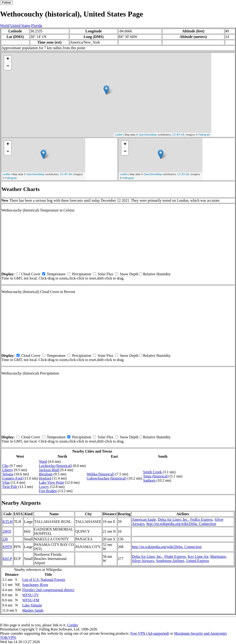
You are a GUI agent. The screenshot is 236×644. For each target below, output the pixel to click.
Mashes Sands (33, 610)
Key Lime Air (198, 557)
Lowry (44, 487)
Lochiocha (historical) (55, 466)
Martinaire (218, 557)
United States (20, 26)
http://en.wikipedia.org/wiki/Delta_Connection (181, 524)
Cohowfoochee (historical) (107, 478)
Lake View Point (51, 482)
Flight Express (175, 557)
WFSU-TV (31, 595)
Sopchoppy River (35, 585)
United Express (198, 561)
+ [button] (8, 59)
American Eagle (144, 520)
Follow (6, 2)
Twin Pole (10, 487)
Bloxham (46, 474)
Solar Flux (105, 274)
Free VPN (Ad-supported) (150, 633)
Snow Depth (129, 274)
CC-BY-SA (178, 135)
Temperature (56, 274)
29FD (7, 531)
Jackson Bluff (49, 470)
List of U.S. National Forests (44, 580)
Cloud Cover (31, 274)
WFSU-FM (31, 600)
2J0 (5, 539)
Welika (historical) (101, 474)
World (5, 26)
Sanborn (149, 480)
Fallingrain (204, 135)
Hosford (45, 478)
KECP (7, 559)
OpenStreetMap (148, 135)
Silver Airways (143, 561)
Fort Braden (48, 491)
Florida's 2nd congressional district (48, 590)
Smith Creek (152, 472)
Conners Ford (12, 478)
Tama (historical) (156, 476)
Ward (43, 462)
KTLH (8, 522)
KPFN (7, 547)
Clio (5, 466)
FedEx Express (202, 520)
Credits (72, 625)
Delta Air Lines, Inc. (173, 520)
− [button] (8, 66)
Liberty (8, 470)
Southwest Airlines (170, 561)
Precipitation (82, 274)
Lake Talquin (32, 605)
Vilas (6, 482)
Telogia (8, 474)
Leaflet (119, 135)
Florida (37, 26)
